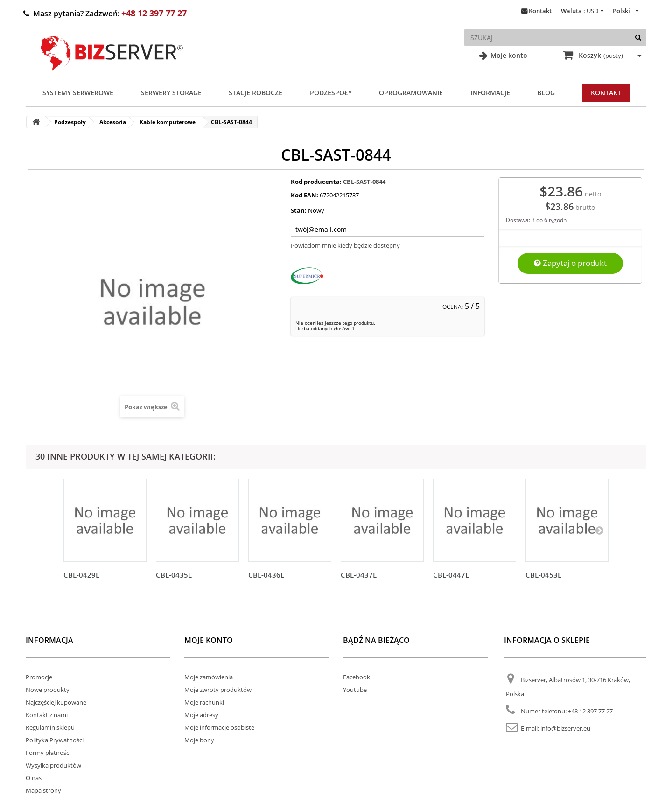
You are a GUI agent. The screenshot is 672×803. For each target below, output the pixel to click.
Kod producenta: (316, 182)
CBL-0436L (266, 575)
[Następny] (599, 530)
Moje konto (508, 55)
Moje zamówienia (209, 677)
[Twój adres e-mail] (388, 229)
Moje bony (199, 740)
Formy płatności (48, 753)
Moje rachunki (204, 702)
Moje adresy (201, 715)
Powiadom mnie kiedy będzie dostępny (345, 245)
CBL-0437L (359, 575)
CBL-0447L (451, 575)
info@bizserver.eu (565, 728)
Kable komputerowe (168, 122)
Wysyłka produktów (53, 765)
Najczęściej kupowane (56, 702)
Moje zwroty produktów (218, 690)
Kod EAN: (304, 195)
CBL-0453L (543, 575)
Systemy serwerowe (78, 93)
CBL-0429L (81, 575)
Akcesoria (113, 122)
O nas (34, 778)
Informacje (490, 93)
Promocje (39, 677)
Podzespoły (331, 93)
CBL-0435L (174, 575)
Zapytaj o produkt (570, 263)
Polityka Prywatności (55, 740)
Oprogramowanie (411, 93)
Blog (546, 93)
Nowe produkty (48, 690)
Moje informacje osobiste (219, 727)
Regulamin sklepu (50, 727)
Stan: (299, 210)
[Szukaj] (638, 38)
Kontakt (540, 11)
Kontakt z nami (47, 715)
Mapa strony (43, 790)
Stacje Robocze (255, 93)
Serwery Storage (171, 93)
